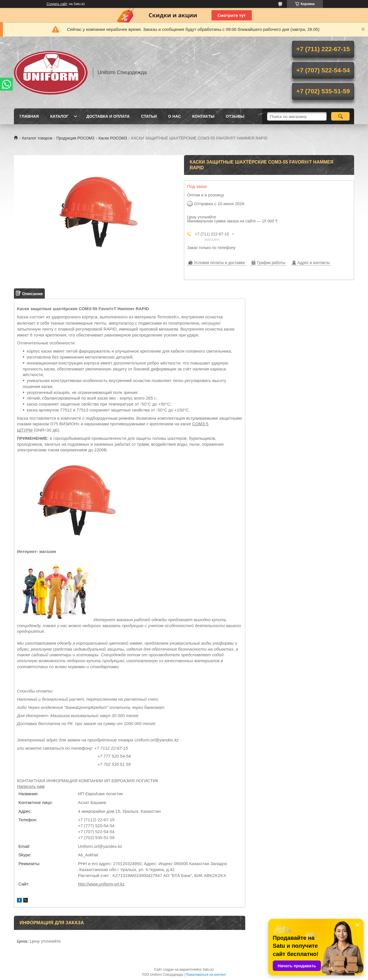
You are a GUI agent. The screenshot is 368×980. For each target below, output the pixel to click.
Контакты (203, 116)
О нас (175, 116)
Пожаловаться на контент (206, 975)
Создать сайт (57, 4)
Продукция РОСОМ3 (75, 138)
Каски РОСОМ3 (113, 138)
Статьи (149, 116)
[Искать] (340, 116)
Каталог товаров (37, 138)
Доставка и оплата (108, 116)
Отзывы (235, 116)
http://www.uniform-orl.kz (101, 884)
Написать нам (31, 786)
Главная (29, 116)
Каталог (59, 116)
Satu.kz (208, 970)
